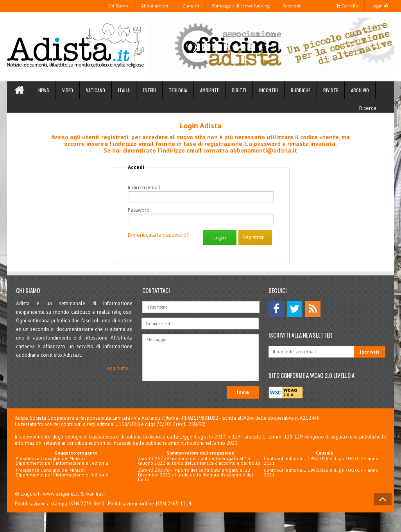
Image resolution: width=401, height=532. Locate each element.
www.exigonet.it (61, 494)
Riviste (331, 90)
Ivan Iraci (95, 494)
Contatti (191, 6)
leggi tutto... (119, 368)
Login (379, 6)
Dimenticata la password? (158, 235)
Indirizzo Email (144, 188)
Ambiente (209, 90)
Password (139, 210)
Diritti (239, 90)
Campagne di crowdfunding (241, 6)
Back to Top (383, 499)
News (44, 90)
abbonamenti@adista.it (263, 150)
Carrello (347, 6)
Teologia (178, 90)
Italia (124, 90)
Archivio (360, 90)
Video (68, 90)
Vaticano (96, 90)
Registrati (253, 237)
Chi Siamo (118, 6)
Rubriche (301, 90)
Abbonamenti (155, 6)
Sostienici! (293, 6)
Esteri (149, 90)
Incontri (269, 90)
